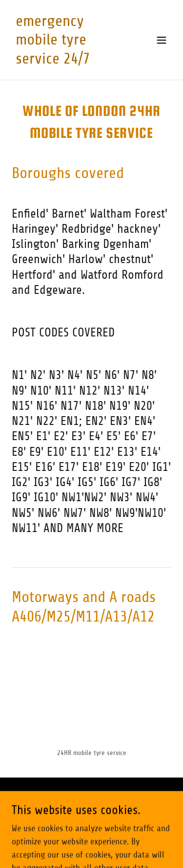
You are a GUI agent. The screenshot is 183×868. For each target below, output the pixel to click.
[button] (162, 40)
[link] (68, 61)
